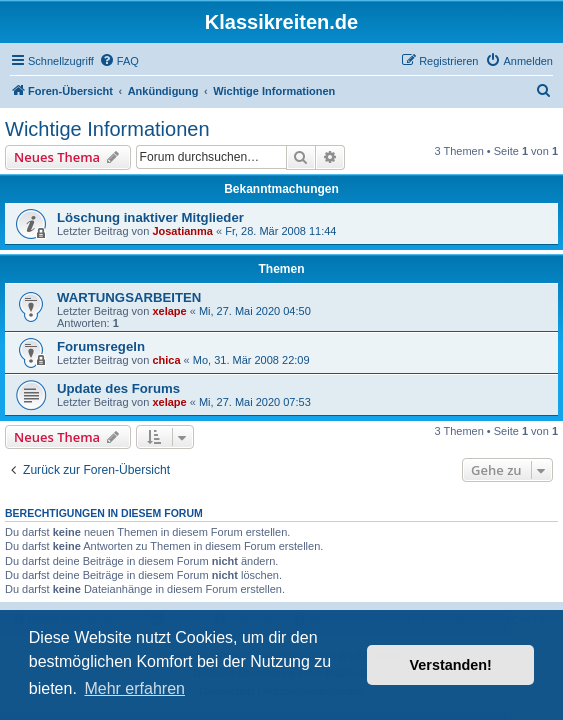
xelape (169, 311)
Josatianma (182, 231)
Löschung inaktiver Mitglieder (150, 217)
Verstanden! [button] (451, 665)
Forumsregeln (101, 346)
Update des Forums (118, 388)
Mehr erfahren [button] (134, 688)
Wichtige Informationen (107, 129)
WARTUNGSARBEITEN (129, 297)
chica (166, 360)
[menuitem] (119, 61)
